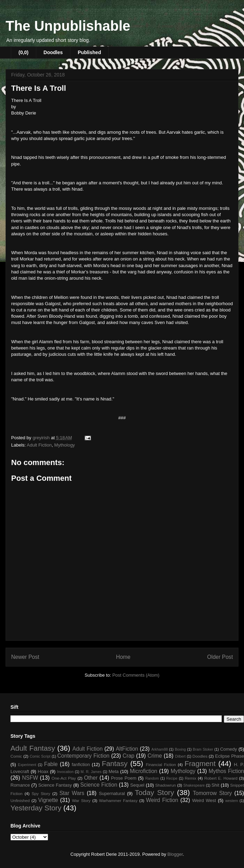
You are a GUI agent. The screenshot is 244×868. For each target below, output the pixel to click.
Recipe (172, 778)
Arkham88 (159, 749)
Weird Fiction (162, 800)
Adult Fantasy (33, 748)
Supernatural (112, 793)
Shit (215, 785)
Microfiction (143, 771)
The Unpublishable (68, 26)
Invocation (65, 772)
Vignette (48, 800)
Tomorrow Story (212, 793)
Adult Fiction (39, 445)
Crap (129, 756)
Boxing (180, 749)
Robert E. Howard (221, 778)
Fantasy (115, 763)
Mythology (65, 445)
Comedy (228, 749)
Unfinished (20, 800)
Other (91, 778)
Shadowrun (165, 785)
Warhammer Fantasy (118, 800)
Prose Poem (124, 778)
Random (152, 778)
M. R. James (91, 772)
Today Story (155, 792)
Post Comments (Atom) (136, 675)
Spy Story (41, 793)
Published (89, 52)
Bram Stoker (203, 749)
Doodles (53, 52)
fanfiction (81, 764)
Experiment (27, 765)
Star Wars (72, 793)
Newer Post (25, 657)
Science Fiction (99, 785)
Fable (51, 764)
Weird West (204, 800)
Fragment (200, 763)
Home (123, 657)
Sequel (137, 785)
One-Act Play (64, 778)
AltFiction (127, 749)
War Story (81, 800)
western (231, 801)
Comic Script (40, 756)
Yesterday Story (36, 808)
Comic (16, 756)
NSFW (30, 778)
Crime (155, 756)
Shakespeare (194, 785)
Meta (113, 771)
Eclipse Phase (230, 756)
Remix (190, 778)
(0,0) (24, 52)
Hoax (43, 771)
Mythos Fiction (226, 771)
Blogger (175, 854)
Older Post (220, 657)
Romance (20, 785)
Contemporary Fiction (83, 756)
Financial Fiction (161, 764)
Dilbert (180, 756)
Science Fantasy (55, 785)
